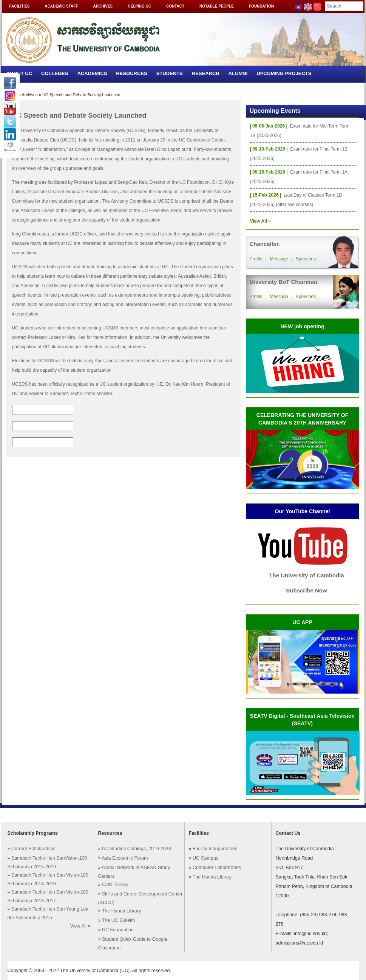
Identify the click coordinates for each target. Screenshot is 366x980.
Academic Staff (61, 6)
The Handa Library (122, 911)
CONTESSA (115, 885)
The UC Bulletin (119, 920)
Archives (103, 6)
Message (279, 259)
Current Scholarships (33, 849)
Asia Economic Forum (125, 858)
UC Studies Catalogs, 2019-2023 (137, 849)
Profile (256, 259)
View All (79, 926)
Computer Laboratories (217, 868)
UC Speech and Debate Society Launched (81, 95)
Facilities (20, 6)
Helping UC (139, 6)
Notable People (217, 6)
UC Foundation (118, 930)
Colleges (55, 73)
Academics (92, 73)
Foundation (261, 6)
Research (206, 73)
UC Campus (205, 858)
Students (170, 73)
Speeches (306, 259)
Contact (175, 6)
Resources (131, 73)
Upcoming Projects (284, 73)
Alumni (238, 73)
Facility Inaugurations (215, 849)
